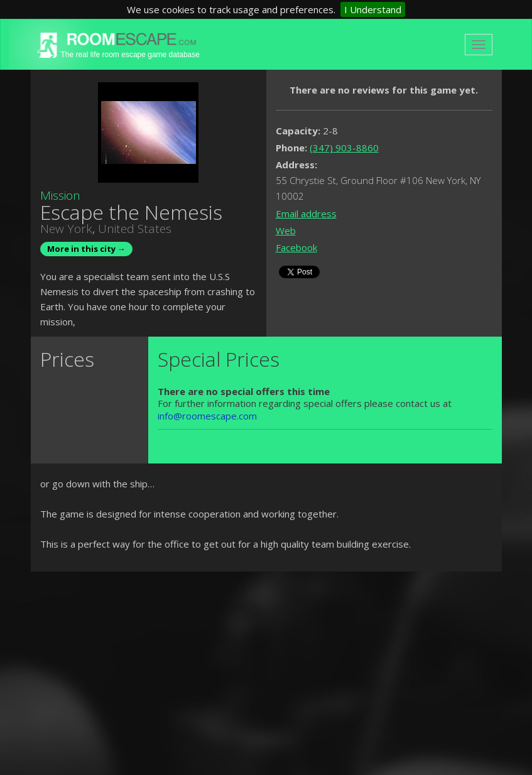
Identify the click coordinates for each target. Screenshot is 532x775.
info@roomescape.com (207, 416)
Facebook (296, 247)
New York (66, 229)
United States (135, 229)
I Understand (373, 9)
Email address (306, 214)
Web (286, 230)
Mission (60, 195)
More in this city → (86, 249)
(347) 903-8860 (344, 148)
